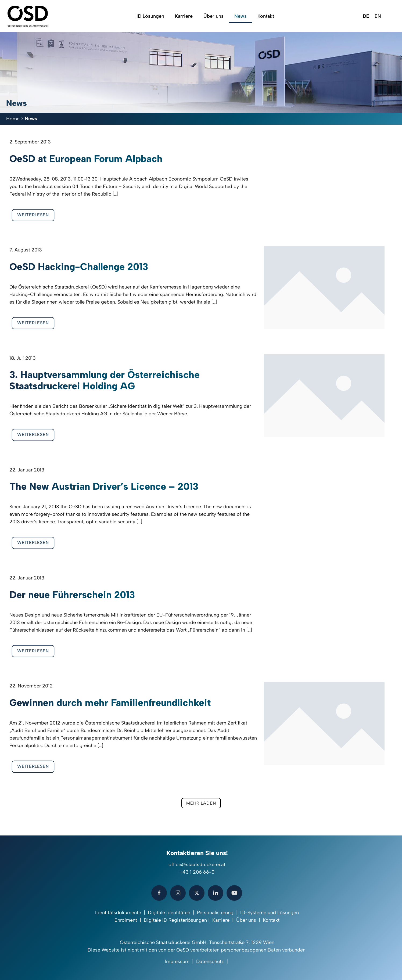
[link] (324, 287)
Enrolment (126, 920)
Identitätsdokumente (118, 913)
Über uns (246, 920)
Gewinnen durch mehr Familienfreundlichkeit (110, 703)
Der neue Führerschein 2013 (72, 595)
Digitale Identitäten (169, 913)
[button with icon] (159, 893)
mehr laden (201, 803)
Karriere (221, 920)
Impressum (177, 961)
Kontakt (271, 920)
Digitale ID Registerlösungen (175, 920)
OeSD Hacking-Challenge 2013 (79, 267)
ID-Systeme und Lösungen (270, 913)
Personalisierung (215, 913)
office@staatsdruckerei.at (197, 864)
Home (13, 119)
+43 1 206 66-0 (197, 872)
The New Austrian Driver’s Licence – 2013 (104, 486)
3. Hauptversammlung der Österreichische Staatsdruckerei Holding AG (105, 380)
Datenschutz (210, 961)
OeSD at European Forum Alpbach (86, 159)
